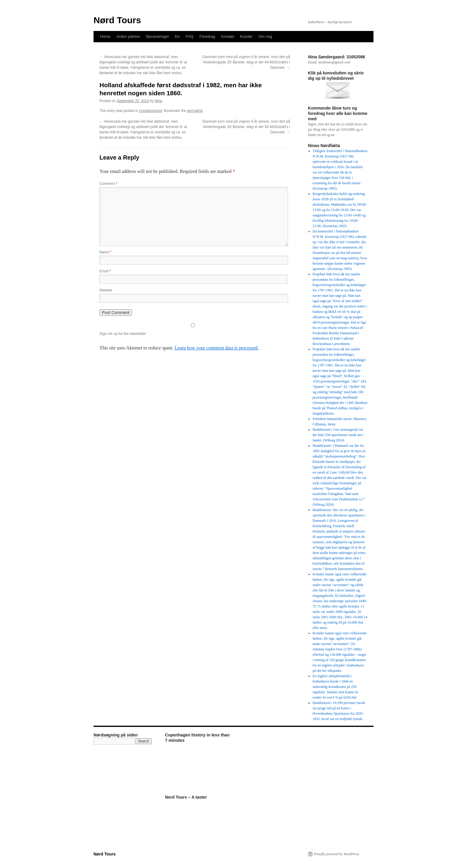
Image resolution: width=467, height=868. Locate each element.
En (178, 36)
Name (105, 252)
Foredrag (207, 36)
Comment (108, 184)
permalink (195, 111)
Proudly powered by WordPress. (337, 854)
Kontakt (228, 36)
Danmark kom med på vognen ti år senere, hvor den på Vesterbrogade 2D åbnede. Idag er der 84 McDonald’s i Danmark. (246, 62)
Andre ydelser (128, 36)
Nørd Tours (117, 20)
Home (105, 36)
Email (105, 271)
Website (106, 290)
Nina (159, 101)
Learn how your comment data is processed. (217, 348)
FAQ (189, 36)
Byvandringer (158, 36)
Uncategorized (151, 111)
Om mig (265, 36)
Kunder (246, 36)
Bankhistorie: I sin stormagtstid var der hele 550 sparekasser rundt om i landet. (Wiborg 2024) (338, 435)
